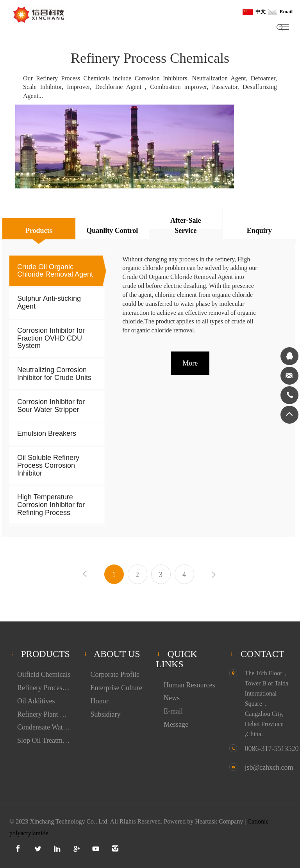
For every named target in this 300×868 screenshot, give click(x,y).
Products (39, 231)
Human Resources (189, 685)
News (172, 698)
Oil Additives (36, 701)
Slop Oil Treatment (44, 740)
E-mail (173, 711)
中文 (254, 12)
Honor (100, 701)
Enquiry (259, 231)
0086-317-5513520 (272, 749)
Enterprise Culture (116, 688)
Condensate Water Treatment (44, 727)
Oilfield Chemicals (44, 675)
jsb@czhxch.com (269, 767)
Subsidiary (106, 714)
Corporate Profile (115, 675)
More (190, 363)
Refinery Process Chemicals (44, 688)
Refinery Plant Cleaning (44, 714)
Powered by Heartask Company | (205, 821)
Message (176, 724)
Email (280, 12)
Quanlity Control (112, 231)
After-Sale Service (186, 225)
